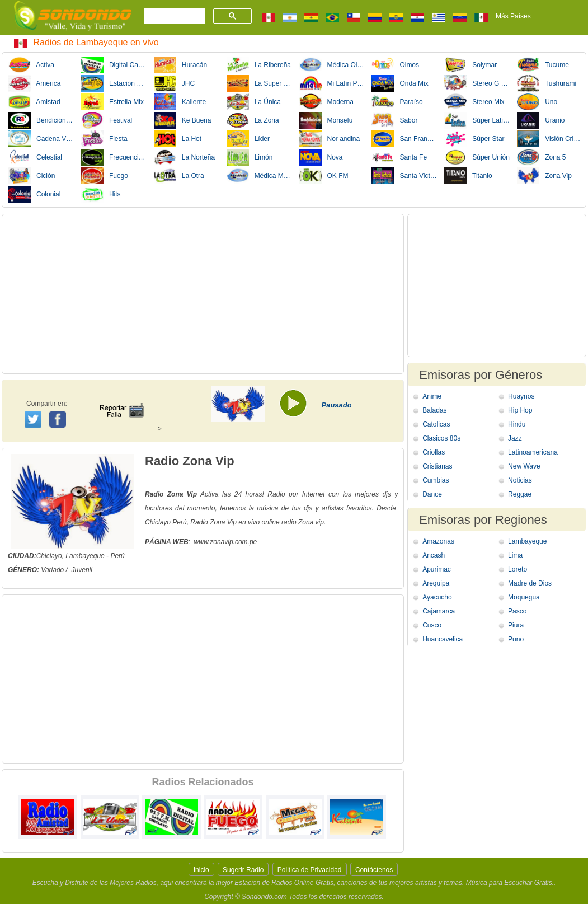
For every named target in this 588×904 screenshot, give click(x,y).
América (34, 83)
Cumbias (436, 480)
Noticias (520, 480)
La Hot (178, 139)
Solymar (471, 65)
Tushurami (547, 83)
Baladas (434, 410)
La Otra (179, 176)
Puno (516, 639)
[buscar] (174, 16)
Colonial (34, 194)
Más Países (513, 16)
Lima (515, 555)
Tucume (543, 65)
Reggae (520, 494)
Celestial (35, 157)
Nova (321, 157)
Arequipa (436, 583)
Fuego (105, 176)
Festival (107, 120)
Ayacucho (437, 597)
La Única (254, 102)
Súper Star (474, 139)
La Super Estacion (259, 83)
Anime (432, 396)
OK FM (324, 176)
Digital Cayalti (114, 65)
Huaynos (521, 396)
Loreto (518, 569)
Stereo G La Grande (477, 83)
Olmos (395, 65)
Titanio (468, 176)
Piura (516, 625)
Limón (250, 157)
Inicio (201, 870)
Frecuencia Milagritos (114, 157)
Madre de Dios (530, 583)
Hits (101, 194)
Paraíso (397, 102)
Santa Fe (399, 157)
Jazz (515, 438)
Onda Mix (400, 83)
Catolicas (436, 424)
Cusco (432, 625)
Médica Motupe (259, 176)
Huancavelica (443, 639)
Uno (537, 102)
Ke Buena (183, 120)
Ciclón (32, 176)
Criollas (434, 452)
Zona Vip (544, 176)
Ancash (434, 555)
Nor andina (330, 139)
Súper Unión (477, 157)
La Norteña (184, 157)
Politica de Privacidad (310, 870)
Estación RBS (114, 83)
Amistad (34, 102)
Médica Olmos (332, 65)
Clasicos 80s (441, 438)
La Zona (253, 120)
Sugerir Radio (243, 870)
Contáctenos (374, 870)
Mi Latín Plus (332, 83)
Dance (432, 494)
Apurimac (437, 569)
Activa (31, 65)
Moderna (326, 102)
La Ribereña (259, 65)
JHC (174, 83)
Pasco (517, 611)
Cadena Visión (41, 139)
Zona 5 (541, 157)
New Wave (524, 466)
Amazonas (438, 541)
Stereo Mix (474, 102)
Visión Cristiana (550, 139)
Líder (248, 139)
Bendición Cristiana (41, 120)
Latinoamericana (533, 452)
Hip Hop (520, 410)
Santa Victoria (404, 176)
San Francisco (404, 139)
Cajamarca (439, 611)
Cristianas (437, 466)
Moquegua (524, 597)
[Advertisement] (203, 294)
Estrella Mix (112, 102)
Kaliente (180, 102)
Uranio (541, 120)
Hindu (517, 424)
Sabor (394, 120)
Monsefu (326, 120)
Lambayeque (527, 541)
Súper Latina (477, 120)
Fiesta (104, 139)
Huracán (180, 65)
